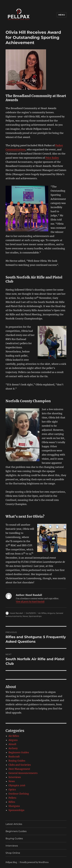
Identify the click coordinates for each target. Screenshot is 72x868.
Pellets (12, 798)
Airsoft (12, 744)
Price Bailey (52, 158)
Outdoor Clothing (19, 794)
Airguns (51, 613)
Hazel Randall (16, 613)
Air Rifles (42, 613)
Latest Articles (14, 824)
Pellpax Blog (11, 862)
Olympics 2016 (17, 785)
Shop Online (13, 853)
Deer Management (19, 769)
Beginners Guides (19, 752)
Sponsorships (35, 616)
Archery (13, 748)
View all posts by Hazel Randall (30, 602)
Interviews (15, 777)
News (25, 616)
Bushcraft (14, 757)
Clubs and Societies (20, 765)
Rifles (12, 802)
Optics (12, 790)
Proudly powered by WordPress (34, 862)
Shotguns (14, 806)
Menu (62, 15)
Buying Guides (17, 761)
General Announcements (23, 773)
